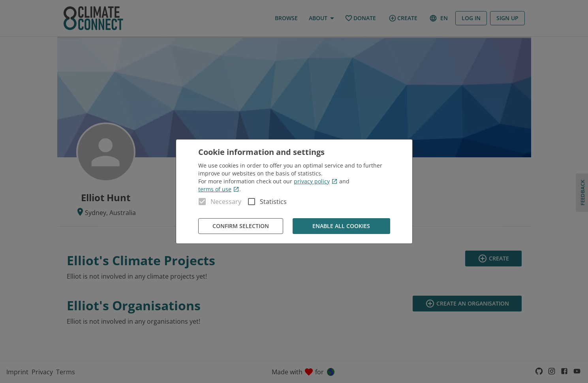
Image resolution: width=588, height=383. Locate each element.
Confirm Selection (241, 226)
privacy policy (316, 181)
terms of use (219, 189)
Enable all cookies (341, 226)
